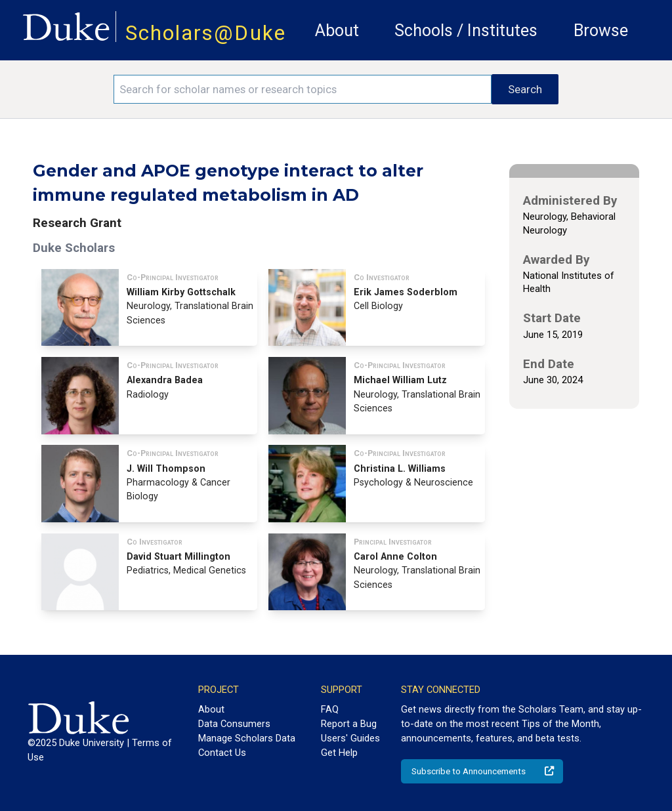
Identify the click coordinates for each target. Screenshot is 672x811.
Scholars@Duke (206, 33)
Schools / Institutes (466, 31)
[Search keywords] (303, 89)
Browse (601, 31)
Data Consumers (234, 724)
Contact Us (222, 753)
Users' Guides (350, 738)
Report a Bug (349, 724)
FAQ (330, 709)
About (337, 31)
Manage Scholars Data (247, 738)
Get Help (339, 753)
